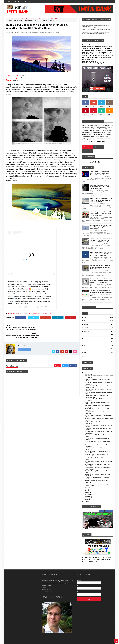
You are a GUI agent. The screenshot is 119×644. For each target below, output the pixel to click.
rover (85, 352)
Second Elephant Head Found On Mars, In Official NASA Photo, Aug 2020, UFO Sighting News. (100, 263)
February (88, 492)
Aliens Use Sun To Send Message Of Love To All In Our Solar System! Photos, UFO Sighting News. (100, 169)
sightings (40, 19)
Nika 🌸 (23, 307)
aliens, (22, 32)
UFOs (56, 19)
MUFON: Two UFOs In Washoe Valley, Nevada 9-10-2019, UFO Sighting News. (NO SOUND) (101, 196)
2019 (85, 496)
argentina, (27, 32)
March (87, 490)
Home (8, 2)
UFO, (55, 32)
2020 (85, 368)
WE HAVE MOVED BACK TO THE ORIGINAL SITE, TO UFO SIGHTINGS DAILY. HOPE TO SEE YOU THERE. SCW (101, 289)
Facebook (73, 358)
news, (34, 32)
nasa (85, 341)
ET (26, 19)
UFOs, (57, 32)
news (29, 19)
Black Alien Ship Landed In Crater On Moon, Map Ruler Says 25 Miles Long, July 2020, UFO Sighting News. (101, 277)
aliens (17, 19)
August (88, 370)
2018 (85, 498)
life (84, 334)
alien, (18, 32)
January (88, 494)
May (87, 487)
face (85, 331)
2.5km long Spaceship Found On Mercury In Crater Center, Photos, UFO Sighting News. (100, 183)
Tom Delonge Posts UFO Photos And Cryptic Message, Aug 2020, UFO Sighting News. (101, 223)
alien (13, 19)
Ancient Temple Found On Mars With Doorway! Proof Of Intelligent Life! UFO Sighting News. (101, 209)
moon (85, 338)
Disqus (65, 358)
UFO (52, 19)
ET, (31, 32)
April (87, 489)
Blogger (58, 358)
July (87, 483)
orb (85, 348)
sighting (34, 19)
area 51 (86, 320)
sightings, (44, 32)
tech (48, 19)
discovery (86, 327)
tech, (52, 32)
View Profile (25, 341)
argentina (22, 19)
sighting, (38, 32)
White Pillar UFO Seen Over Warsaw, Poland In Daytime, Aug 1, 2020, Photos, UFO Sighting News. (101, 250)
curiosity (86, 324)
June (87, 485)
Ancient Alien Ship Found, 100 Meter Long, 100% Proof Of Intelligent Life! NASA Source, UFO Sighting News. (101, 236)
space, (48, 32)
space (44, 19)
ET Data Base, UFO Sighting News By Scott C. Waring (19, 642)
